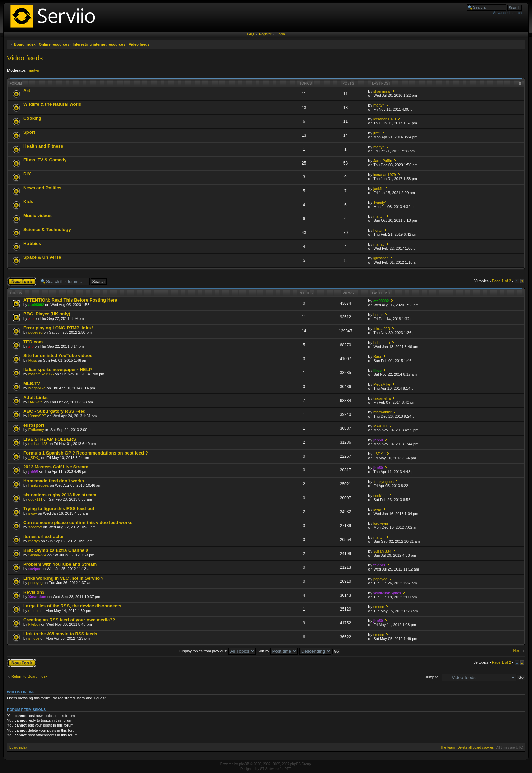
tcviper (35, 569)
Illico (377, 370)
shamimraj (382, 91)
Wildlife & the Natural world (52, 104)
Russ (33, 360)
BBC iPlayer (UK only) (47, 314)
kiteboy (34, 624)
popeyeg (36, 332)
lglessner (381, 258)
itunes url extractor (44, 536)
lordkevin (381, 523)
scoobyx (35, 527)
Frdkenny (36, 430)
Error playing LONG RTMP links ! (58, 328)
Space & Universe (42, 257)
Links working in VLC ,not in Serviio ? (64, 578)
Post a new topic (22, 282)
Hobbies (32, 243)
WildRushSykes (387, 593)
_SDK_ (34, 458)
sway (33, 513)
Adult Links (36, 397)
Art (27, 90)
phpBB (244, 764)
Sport (29, 132)
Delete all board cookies (476, 747)
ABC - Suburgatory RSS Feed (55, 411)
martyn (34, 70)
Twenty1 (380, 202)
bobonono (382, 343)
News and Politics (42, 188)
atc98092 (36, 305)
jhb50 (378, 440)
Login (281, 34)
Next (517, 651)
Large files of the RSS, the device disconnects (72, 606)
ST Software (269, 769)
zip (31, 318)
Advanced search (507, 13)
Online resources (54, 44)
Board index (25, 44)
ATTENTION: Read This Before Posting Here (70, 300)
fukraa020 (382, 329)
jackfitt (378, 189)
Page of (501, 281)
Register (265, 34)
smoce (34, 611)
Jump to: (432, 677)
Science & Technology (47, 229)
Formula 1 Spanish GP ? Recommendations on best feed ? (86, 453)
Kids (28, 202)
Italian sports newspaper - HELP (58, 370)
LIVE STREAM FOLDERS (50, 439)
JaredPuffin (383, 161)
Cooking (32, 118)
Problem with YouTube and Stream (60, 564)
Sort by (278, 651)
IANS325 (36, 402)
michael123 (38, 444)
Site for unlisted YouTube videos (58, 356)
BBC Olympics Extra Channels (56, 550)
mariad (379, 244)
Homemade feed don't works (54, 481)
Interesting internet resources (99, 44)
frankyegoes (39, 485)
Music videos (37, 216)
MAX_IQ (380, 426)
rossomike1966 (41, 374)
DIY (27, 174)
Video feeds (139, 44)
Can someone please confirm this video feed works (78, 523)
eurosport (34, 425)
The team (448, 747)
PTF (288, 769)
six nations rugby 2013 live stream (60, 495)
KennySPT (37, 416)
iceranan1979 (385, 119)
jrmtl (377, 133)
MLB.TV (32, 383)
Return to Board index (29, 676)
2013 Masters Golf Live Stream (56, 467)
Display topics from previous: (218, 651)
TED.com (33, 342)
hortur (378, 230)
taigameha (382, 398)
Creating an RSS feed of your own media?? (69, 620)
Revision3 (34, 592)
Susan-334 (37, 555)
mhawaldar (382, 412)
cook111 (36, 499)
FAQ (251, 34)
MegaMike (37, 388)
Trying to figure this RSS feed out (59, 509)
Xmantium (37, 597)
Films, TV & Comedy (45, 160)
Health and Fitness (43, 146)
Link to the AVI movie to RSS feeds (60, 634)
